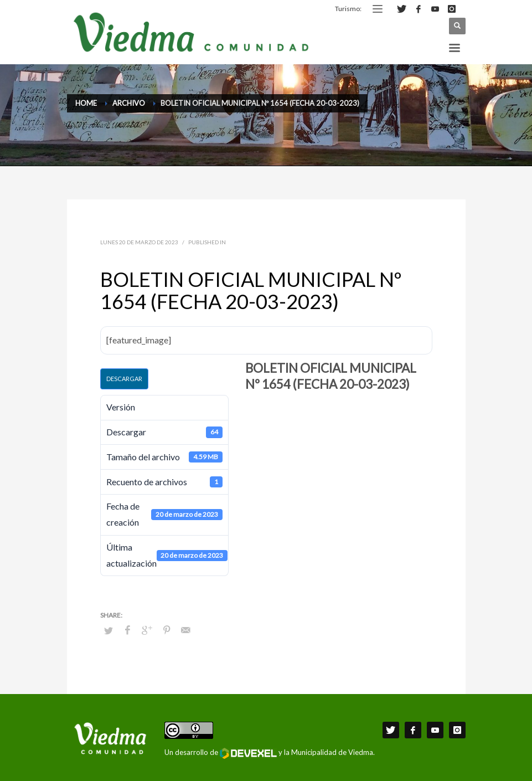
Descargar (124, 379)
